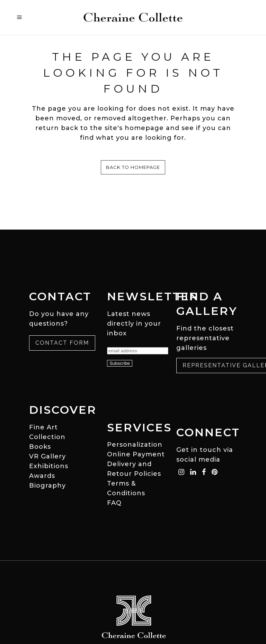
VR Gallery (47, 456)
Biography (47, 486)
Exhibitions (49, 466)
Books (40, 447)
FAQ (114, 503)
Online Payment (136, 454)
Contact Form (62, 343)
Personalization (135, 445)
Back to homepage (133, 167)
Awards (42, 476)
